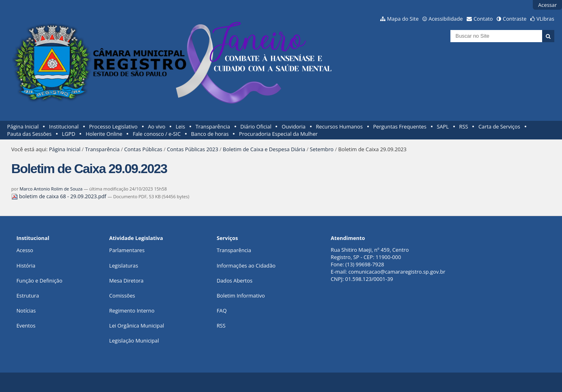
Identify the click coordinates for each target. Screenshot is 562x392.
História (26, 266)
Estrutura (28, 296)
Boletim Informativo (241, 296)
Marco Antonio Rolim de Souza (51, 189)
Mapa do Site (403, 19)
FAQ (222, 311)
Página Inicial (23, 126)
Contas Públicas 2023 (192, 149)
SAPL (443, 126)
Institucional (64, 126)
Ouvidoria (294, 126)
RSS (464, 126)
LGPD (69, 134)
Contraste (515, 19)
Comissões (122, 296)
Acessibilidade (446, 19)
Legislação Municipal (134, 341)
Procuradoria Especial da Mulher (278, 134)
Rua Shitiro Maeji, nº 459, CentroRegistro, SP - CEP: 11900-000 (370, 253)
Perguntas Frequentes (399, 126)
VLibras (545, 19)
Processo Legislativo (113, 126)
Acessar (547, 5)
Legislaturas (124, 266)
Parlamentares (127, 250)
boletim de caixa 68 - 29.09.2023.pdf (59, 196)
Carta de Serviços (499, 126)
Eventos (26, 326)
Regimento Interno (132, 311)
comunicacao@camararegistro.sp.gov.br (397, 272)
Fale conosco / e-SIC (157, 134)
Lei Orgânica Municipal (137, 326)
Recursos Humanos (339, 126)
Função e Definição (39, 281)
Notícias (26, 311)
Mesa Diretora (126, 281)
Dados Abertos (235, 281)
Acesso (25, 250)
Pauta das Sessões (29, 134)
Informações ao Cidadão (246, 266)
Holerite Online (104, 134)
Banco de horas (210, 134)
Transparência (213, 126)
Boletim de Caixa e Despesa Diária (264, 149)
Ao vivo (157, 126)
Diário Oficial (256, 126)
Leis (180, 126)
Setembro (322, 149)
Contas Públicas (143, 149)
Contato (483, 19)
